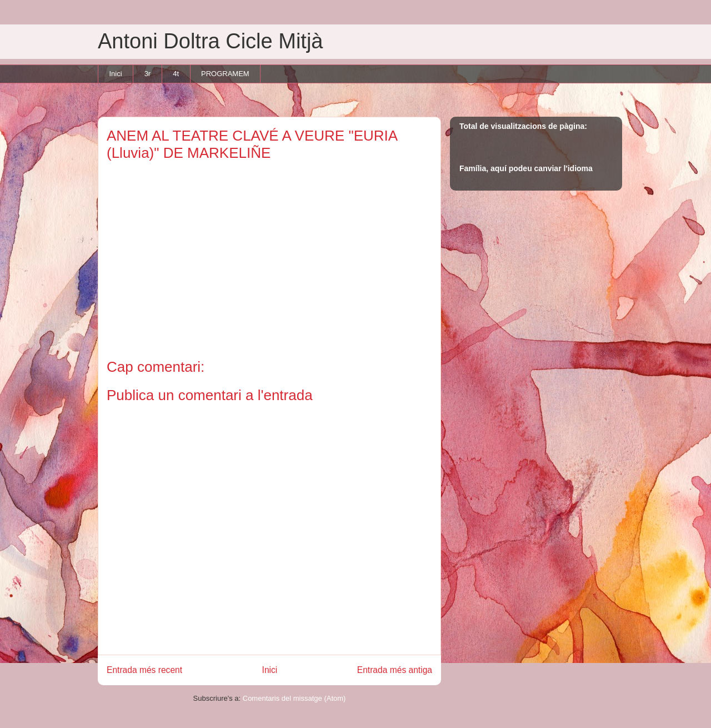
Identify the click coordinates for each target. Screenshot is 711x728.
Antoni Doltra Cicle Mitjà (210, 41)
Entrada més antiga (395, 670)
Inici (116, 74)
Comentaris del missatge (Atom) (294, 698)
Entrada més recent (144, 670)
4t (176, 74)
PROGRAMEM (225, 74)
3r (148, 74)
